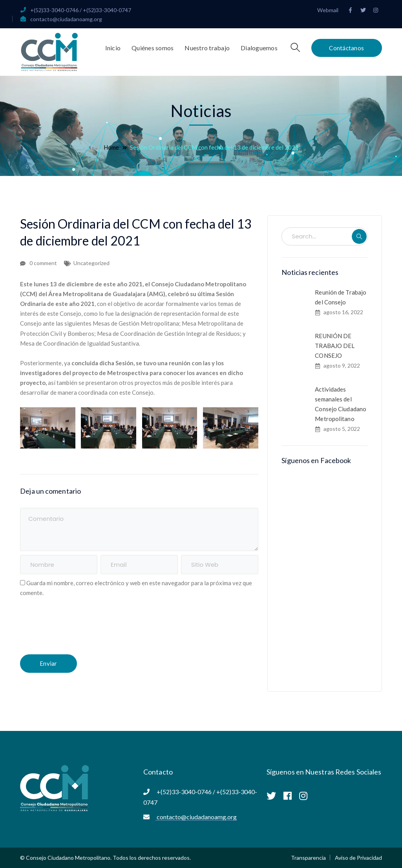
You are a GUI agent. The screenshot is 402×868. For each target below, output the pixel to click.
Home (111, 147)
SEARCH (359, 236)
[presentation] (80, 627)
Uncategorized (91, 263)
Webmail (328, 10)
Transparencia (308, 858)
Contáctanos (346, 48)
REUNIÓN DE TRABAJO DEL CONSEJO (335, 346)
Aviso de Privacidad (358, 858)
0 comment (43, 263)
